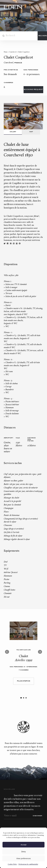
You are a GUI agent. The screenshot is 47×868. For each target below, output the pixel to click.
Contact (28, 7)
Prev (7, 652)
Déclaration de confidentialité (28, 864)
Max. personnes (31, 70)
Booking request (33, 90)
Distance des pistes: (32, 439)
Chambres (8, 83)
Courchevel (13, 52)
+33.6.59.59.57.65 (33, 7)
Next (40, 116)
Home (6, 52)
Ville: (18, 438)
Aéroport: (8, 438)
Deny (23, 852)
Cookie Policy (12, 864)
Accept (24, 845)
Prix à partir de (11, 70)
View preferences (24, 858)
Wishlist (37, 7)
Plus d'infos (24, 681)
